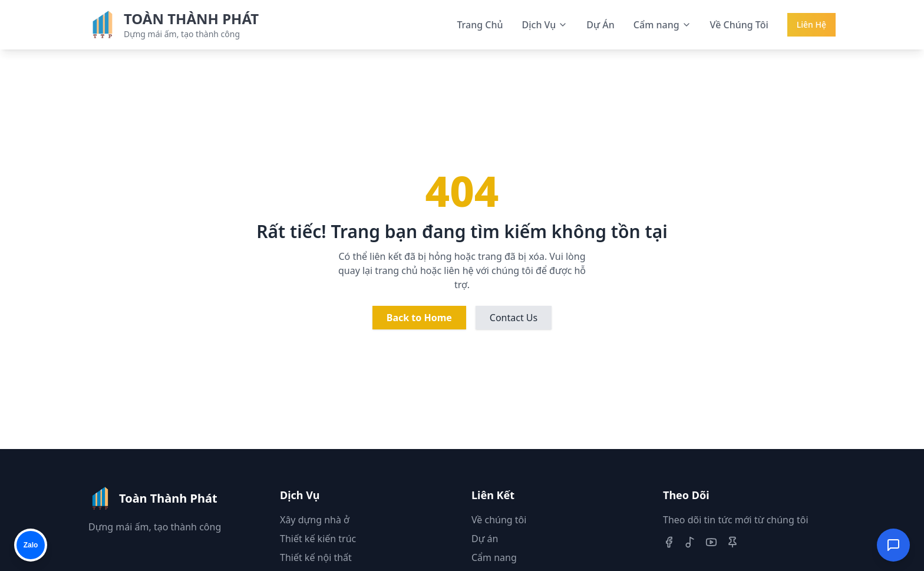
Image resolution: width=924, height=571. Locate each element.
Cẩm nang (662, 25)
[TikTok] (690, 542)
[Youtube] (711, 542)
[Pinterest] (732, 542)
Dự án (485, 539)
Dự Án (600, 25)
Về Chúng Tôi (739, 25)
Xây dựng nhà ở (315, 520)
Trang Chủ (480, 25)
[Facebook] (669, 542)
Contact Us (514, 318)
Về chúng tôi (499, 520)
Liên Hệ (811, 24)
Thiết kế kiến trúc (318, 539)
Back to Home (419, 318)
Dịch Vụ (545, 25)
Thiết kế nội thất (316, 557)
